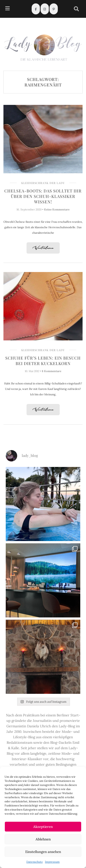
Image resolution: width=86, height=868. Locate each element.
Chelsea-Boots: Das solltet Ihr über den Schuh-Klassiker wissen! (43, 196)
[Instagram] (45, 9)
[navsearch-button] (76, 9)
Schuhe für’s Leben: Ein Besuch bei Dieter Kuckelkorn (43, 361)
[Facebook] (36, 9)
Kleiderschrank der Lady (43, 183)
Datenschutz (35, 862)
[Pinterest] (54, 9)
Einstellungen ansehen (43, 852)
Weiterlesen (43, 248)
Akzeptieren (43, 827)
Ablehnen (43, 839)
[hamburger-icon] (7, 9)
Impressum (52, 862)
